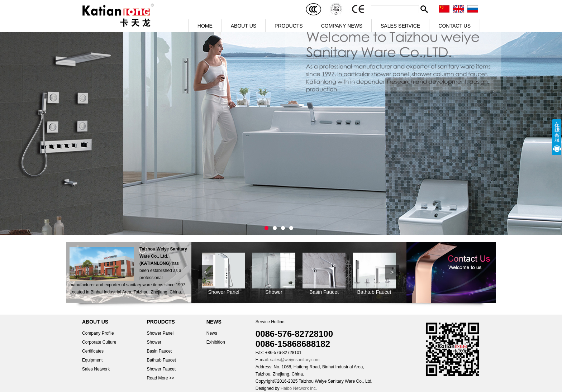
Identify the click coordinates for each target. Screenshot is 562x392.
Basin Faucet (324, 292)
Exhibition (216, 342)
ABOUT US (244, 26)
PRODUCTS (289, 26)
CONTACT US (454, 26)
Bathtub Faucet (374, 292)
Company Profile (98, 333)
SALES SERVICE (400, 26)
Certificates (93, 351)
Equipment (92, 360)
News (212, 333)
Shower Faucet (161, 369)
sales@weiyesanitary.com (295, 360)
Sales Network (96, 369)
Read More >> (160, 378)
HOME (205, 26)
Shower (274, 292)
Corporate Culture (99, 342)
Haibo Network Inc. (299, 388)
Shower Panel (223, 292)
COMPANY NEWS (342, 26)
